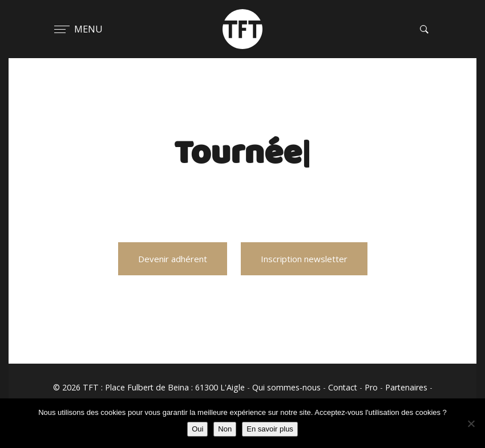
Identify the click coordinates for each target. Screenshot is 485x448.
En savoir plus (270, 429)
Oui (197, 429)
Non (225, 429)
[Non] (471, 423)
